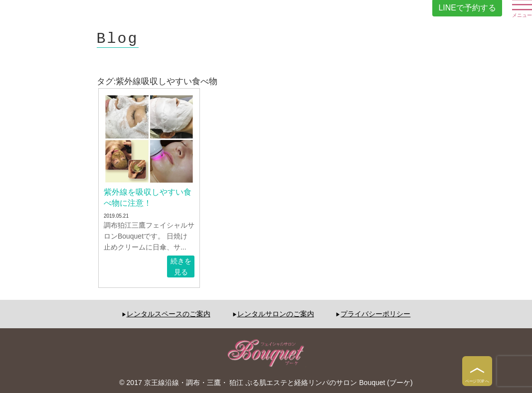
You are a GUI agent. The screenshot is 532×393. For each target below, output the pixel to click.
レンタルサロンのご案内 (276, 314)
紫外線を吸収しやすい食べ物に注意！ (148, 197)
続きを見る (181, 266)
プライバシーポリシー (375, 314)
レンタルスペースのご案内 (169, 314)
